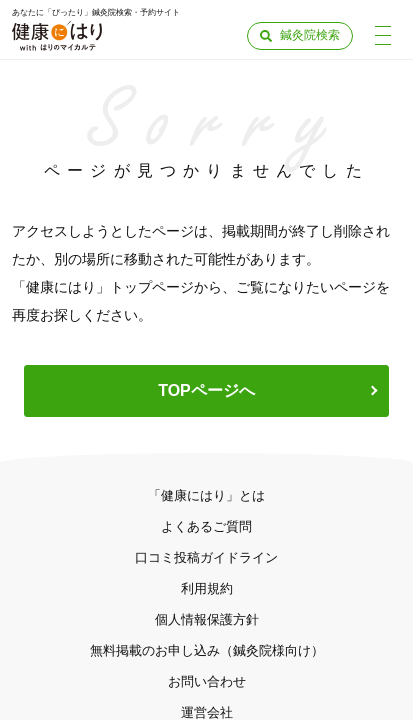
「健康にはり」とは (206, 495)
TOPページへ (206, 390)
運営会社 (207, 712)
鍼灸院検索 (310, 35)
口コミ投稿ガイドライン (206, 557)
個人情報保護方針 (207, 619)
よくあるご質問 (206, 526)
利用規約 (207, 588)
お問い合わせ (207, 681)
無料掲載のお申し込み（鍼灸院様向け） (207, 650)
